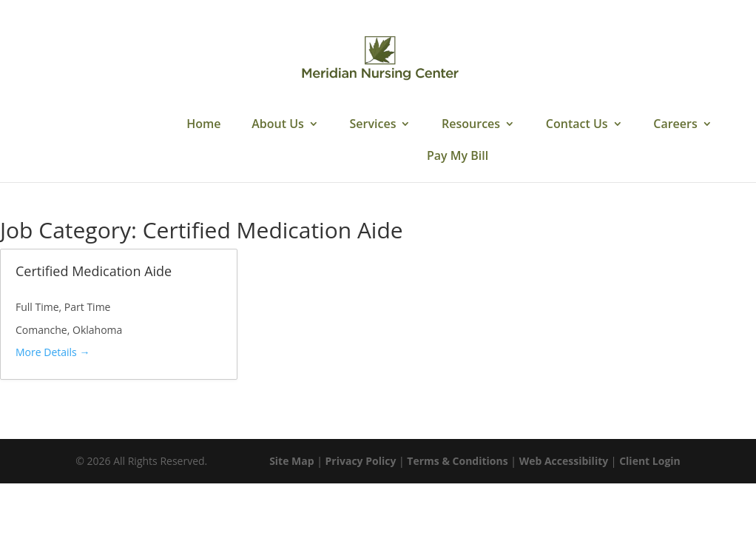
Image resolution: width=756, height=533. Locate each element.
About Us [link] (278, 125)
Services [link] (373, 125)
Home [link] (203, 125)
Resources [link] (471, 125)
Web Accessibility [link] (564, 461)
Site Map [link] (291, 461)
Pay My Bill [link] (458, 157)
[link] (379, 58)
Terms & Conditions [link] (457, 461)
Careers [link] (675, 125)
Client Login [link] (650, 461)
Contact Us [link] (577, 125)
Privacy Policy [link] (361, 461)
